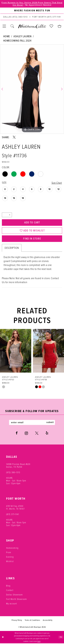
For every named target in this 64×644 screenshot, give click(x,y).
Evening (10, 558)
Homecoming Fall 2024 (17, 41)
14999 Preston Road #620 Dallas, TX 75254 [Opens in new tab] (18, 466)
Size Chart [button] (57, 183)
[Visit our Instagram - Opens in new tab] (26, 434)
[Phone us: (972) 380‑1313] (15, 17)
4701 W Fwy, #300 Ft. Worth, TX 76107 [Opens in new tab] (15, 508)
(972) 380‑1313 (13, 473)
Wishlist (10, 562)
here (39, 642)
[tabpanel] (32, 89)
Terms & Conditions (32, 621)
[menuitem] (32, 11)
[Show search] (12, 26)
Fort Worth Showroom (16, 600)
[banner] (32, 26)
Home (7, 36)
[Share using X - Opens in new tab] (14, 137)
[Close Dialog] (3, 638)
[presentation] (16, 352)
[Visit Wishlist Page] (51, 26)
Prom (9, 553)
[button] (4, 26)
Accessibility (48, 621)
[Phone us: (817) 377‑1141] (46, 17)
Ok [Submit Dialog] (61, 638)
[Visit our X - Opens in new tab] (37, 434)
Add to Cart (32, 223)
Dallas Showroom (14, 595)
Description (12, 249)
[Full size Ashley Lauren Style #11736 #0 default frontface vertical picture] (32, 89)
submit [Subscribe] (51, 423)
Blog (8, 586)
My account (12, 604)
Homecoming (12, 549)
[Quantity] (7, 215)
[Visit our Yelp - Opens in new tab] (47, 434)
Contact (10, 591)
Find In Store (32, 239)
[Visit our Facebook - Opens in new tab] (17, 434)
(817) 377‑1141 (13, 515)
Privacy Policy (17, 621)
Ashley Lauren (22, 36)
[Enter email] (32, 423)
